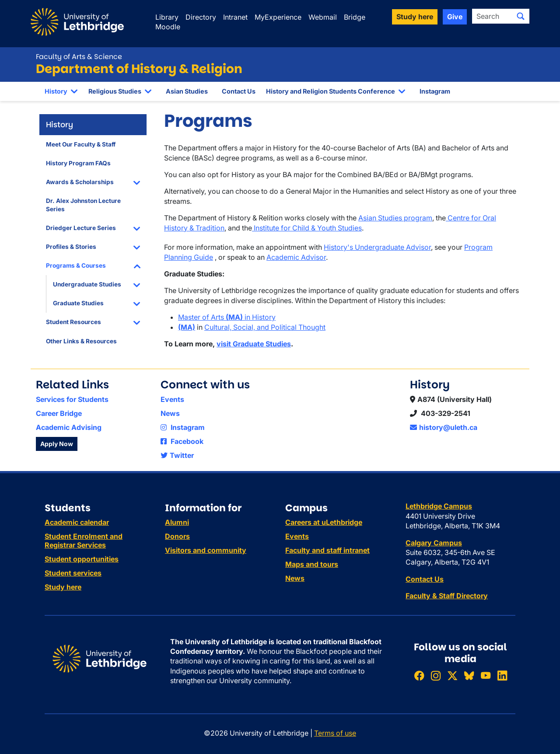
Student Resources (73, 322)
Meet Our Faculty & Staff (81, 144)
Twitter (177, 455)
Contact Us (239, 91)
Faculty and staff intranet (327, 550)
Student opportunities (82, 559)
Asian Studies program (395, 218)
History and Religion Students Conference (331, 91)
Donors (177, 536)
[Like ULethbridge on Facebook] (419, 675)
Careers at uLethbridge (324, 522)
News (170, 413)
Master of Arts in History (227, 317)
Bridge (355, 17)
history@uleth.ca (444, 427)
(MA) (187, 327)
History (56, 91)
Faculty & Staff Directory (447, 596)
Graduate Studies (78, 303)
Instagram (435, 91)
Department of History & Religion (139, 69)
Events (172, 399)
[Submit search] (521, 16)
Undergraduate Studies (87, 284)
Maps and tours (312, 564)
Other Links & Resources (81, 341)
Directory (201, 17)
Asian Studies (187, 91)
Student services (73, 573)
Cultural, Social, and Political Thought (265, 327)
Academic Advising (69, 427)
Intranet (235, 17)
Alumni (177, 522)
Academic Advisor (296, 257)
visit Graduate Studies (254, 344)
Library (167, 17)
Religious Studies (115, 91)
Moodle (168, 27)
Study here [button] (415, 17)
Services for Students (72, 399)
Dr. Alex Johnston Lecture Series (83, 205)
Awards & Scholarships (80, 182)
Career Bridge (59, 413)
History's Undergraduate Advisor (377, 247)
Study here (63, 587)
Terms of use (335, 733)
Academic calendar (77, 522)
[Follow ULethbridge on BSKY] (469, 675)
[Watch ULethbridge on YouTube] (486, 675)
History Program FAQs (78, 163)
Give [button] (455, 17)
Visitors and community (206, 550)
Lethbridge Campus (439, 506)
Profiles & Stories (71, 247)
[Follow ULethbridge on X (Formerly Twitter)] (452, 675)
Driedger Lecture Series (81, 228)
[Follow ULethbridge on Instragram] (436, 675)
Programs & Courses (76, 265)
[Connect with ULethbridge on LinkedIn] (502, 675)
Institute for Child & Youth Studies (307, 228)
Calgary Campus (434, 543)
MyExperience (278, 17)
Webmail (323, 17)
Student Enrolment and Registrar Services (84, 541)
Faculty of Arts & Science (79, 57)
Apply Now (57, 444)
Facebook (182, 441)
